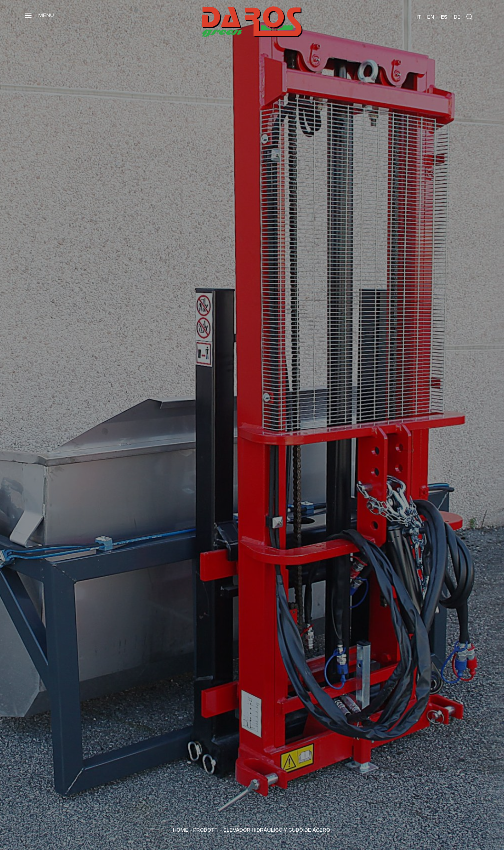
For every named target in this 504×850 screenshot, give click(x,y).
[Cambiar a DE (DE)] (457, 17)
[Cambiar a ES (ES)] (444, 17)
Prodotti (206, 830)
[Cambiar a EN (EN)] (431, 17)
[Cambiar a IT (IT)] (419, 17)
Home (181, 830)
